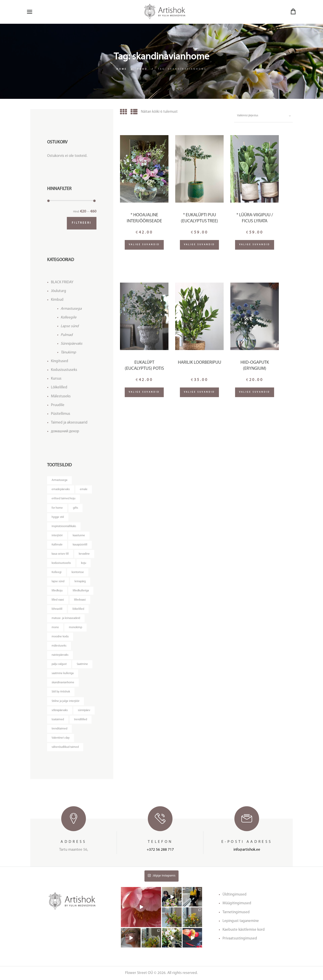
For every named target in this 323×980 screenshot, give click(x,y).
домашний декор (65, 431)
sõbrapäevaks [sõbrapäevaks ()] (60, 710)
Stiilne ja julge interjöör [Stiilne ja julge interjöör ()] (65, 701)
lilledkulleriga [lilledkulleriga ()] (81, 591)
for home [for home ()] (57, 508)
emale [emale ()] (84, 489)
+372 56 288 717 (160, 850)
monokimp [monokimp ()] (75, 627)
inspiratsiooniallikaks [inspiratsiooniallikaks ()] (64, 526)
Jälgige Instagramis (161, 875)
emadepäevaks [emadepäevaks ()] (61, 489)
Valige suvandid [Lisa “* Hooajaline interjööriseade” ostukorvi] (144, 245)
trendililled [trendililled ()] (81, 719)
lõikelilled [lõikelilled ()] (78, 609)
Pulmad (67, 335)
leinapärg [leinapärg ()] (80, 581)
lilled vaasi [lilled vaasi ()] (58, 600)
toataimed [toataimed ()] (58, 719)
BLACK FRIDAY (62, 282)
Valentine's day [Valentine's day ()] (61, 738)
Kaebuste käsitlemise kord (244, 930)
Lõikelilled (59, 387)
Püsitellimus (61, 414)
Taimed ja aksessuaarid (69, 423)
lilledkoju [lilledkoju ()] (57, 591)
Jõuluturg (59, 291)
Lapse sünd (70, 326)
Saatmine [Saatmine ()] (82, 664)
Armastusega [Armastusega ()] (59, 480)
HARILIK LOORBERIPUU (200, 363)
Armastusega (71, 309)
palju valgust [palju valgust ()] (59, 664)
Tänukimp (68, 352)
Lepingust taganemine (241, 921)
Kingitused (60, 361)
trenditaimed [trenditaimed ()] (59, 729)
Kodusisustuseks (64, 370)
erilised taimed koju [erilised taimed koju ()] (63, 499)
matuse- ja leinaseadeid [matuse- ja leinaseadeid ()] (66, 618)
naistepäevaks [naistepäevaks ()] (60, 655)
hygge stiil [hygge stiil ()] (58, 517)
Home (122, 69)
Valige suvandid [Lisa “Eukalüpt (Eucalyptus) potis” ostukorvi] (144, 392)
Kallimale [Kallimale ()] (57, 545)
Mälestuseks (61, 396)
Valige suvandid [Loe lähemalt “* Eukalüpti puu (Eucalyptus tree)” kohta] (200, 245)
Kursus (56, 379)
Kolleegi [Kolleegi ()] (57, 572)
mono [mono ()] (55, 627)
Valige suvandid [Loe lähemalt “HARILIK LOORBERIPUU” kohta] (200, 392)
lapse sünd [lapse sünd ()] (58, 581)
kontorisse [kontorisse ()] (78, 572)
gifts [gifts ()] (75, 508)
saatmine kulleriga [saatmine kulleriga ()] (63, 673)
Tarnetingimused (236, 912)
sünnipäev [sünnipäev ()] (84, 710)
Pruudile (58, 405)
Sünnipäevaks (71, 344)
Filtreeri (82, 223)
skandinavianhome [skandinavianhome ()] (63, 683)
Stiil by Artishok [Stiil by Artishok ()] (61, 692)
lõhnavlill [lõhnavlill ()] (57, 609)
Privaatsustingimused (240, 938)
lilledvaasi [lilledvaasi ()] (80, 600)
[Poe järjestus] (263, 116)
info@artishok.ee (247, 850)
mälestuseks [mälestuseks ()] (59, 646)
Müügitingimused (237, 903)
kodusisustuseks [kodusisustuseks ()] (61, 563)
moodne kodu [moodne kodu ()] (60, 637)
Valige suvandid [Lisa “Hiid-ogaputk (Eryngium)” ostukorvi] (255, 392)
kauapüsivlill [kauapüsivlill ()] (80, 545)
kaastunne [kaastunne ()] (79, 535)
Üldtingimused (235, 895)
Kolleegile (69, 317)
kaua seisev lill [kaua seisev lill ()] (60, 554)
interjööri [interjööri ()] (57, 535)
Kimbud (57, 300)
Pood (142, 69)
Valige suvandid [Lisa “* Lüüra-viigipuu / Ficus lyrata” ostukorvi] (255, 245)
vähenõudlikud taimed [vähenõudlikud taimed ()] (65, 747)
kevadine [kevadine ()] (84, 554)
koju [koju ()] (84, 563)
